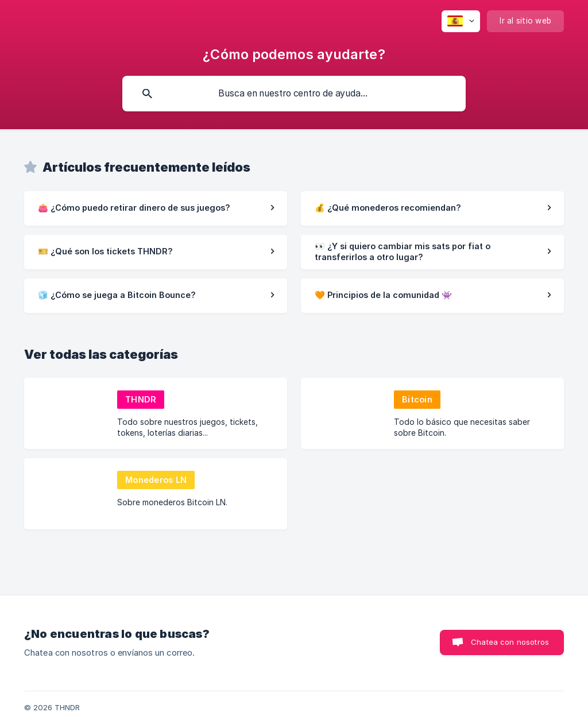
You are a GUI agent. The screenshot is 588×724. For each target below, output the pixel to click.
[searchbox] (294, 94)
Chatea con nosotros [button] (510, 642)
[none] (461, 21)
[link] (156, 208)
